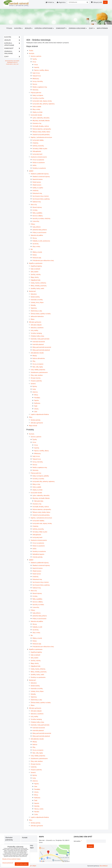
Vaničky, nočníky (36, 274)
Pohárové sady (37, 258)
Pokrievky (35, 90)
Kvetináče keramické (39, 342)
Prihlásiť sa (50, 2)
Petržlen (37, 812)
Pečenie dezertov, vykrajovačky (42, 129)
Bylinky (35, 386)
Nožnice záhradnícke (39, 358)
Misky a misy (36, 484)
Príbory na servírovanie (39, 232)
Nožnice (35, 744)
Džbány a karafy (37, 252)
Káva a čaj (34, 204)
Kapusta (37, 803)
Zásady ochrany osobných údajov (11, 859)
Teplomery (34, 308)
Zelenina (35, 392)
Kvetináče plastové (38, 344)
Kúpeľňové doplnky (36, 266)
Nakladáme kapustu (38, 554)
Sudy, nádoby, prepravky (38, 370)
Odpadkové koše (36, 280)
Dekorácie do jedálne (37, 235)
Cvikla (36, 814)
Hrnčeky (35, 210)
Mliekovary (36, 79)
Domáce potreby (36, 420)
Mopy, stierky (35, 277)
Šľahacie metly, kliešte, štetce (41, 132)
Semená (33, 384)
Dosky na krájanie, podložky (41, 476)
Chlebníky (35, 143)
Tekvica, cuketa (39, 809)
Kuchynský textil (37, 154)
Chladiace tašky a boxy (37, 336)
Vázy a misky (36, 246)
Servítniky (36, 244)
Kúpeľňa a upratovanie (44, 28)
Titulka (9, 28)
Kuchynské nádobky (38, 521)
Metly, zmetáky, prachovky (39, 286)
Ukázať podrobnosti (8, 863)
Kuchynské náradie (36, 115)
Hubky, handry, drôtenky (38, 669)
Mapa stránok (102, 28)
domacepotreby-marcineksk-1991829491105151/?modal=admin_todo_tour (12, 62)
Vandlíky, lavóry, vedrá (37, 288)
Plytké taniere (37, 182)
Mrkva (36, 395)
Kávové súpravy (37, 207)
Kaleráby (37, 806)
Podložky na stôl (37, 627)
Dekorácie (34, 294)
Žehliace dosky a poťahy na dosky (41, 314)
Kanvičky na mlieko (38, 605)
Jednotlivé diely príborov (40, 230)
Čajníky (35, 59)
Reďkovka (37, 403)
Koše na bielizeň (35, 269)
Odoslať (90, 846)
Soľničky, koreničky (38, 146)
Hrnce (34, 62)
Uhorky (36, 409)
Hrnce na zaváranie (38, 160)
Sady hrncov (36, 73)
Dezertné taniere (37, 179)
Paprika (36, 400)
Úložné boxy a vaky (36, 311)
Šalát (36, 406)
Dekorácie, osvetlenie (37, 328)
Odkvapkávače (37, 151)
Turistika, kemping (36, 333)
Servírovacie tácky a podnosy (41, 199)
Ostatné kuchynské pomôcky (41, 134)
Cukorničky (36, 221)
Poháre (35, 255)
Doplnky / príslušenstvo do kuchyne (41, 137)
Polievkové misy (37, 193)
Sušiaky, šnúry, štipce (37, 302)
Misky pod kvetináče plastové (41, 350)
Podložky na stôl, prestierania (41, 241)
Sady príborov (37, 227)
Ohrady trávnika (36, 378)
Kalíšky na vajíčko (38, 188)
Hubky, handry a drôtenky (38, 283)
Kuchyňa (18, 28)
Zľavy (92, 28)
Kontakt (25, 838)
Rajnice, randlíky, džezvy (41, 70)
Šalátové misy (37, 202)
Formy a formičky (38, 81)
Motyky (35, 356)
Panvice (35, 84)
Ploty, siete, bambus (37, 375)
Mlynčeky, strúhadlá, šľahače (41, 121)
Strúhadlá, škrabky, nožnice (41, 126)
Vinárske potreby (37, 557)
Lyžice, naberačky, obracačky (41, 118)
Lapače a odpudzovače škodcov (40, 414)
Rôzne (33, 319)
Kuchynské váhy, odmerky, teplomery (44, 104)
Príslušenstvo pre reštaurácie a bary (43, 260)
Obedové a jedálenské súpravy (40, 174)
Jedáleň (29, 28)
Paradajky (37, 398)
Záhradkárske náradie (37, 353)
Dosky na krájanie (38, 95)
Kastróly (37, 67)
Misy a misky (36, 109)
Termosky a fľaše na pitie (40, 148)
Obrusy (35, 238)
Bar (32, 249)
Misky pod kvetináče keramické (42, 347)
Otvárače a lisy (37, 123)
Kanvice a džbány (38, 216)
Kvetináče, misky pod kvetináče (40, 339)
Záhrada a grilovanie (78, 28)
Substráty (34, 767)
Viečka (34, 165)
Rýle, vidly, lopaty (38, 367)
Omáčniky (35, 190)
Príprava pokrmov (36, 93)
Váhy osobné (34, 272)
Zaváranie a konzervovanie (39, 157)
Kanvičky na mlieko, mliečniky (41, 218)
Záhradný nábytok (36, 325)
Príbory (33, 224)
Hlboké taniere (37, 185)
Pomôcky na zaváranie (39, 168)
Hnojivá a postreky (36, 381)
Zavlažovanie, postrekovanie (39, 372)
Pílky (34, 361)
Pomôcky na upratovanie (38, 677)
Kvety (34, 389)
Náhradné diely (39, 501)
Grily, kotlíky (34, 330)
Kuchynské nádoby (38, 140)
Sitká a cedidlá (37, 107)
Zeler (36, 412)
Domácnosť (61, 28)
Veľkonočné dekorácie (37, 316)
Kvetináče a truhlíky (37, 300)
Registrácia (61, 2)
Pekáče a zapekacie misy (40, 87)
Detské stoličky (35, 297)
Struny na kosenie (38, 364)
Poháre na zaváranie (39, 162)
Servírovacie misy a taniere (41, 196)
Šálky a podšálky (37, 213)
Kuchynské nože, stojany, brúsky (42, 101)
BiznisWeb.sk (104, 866)
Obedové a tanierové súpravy (41, 176)
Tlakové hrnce (37, 76)
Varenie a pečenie (36, 56)
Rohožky (33, 305)
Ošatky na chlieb (37, 112)
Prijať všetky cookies (22, 864)
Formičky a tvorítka (38, 98)
